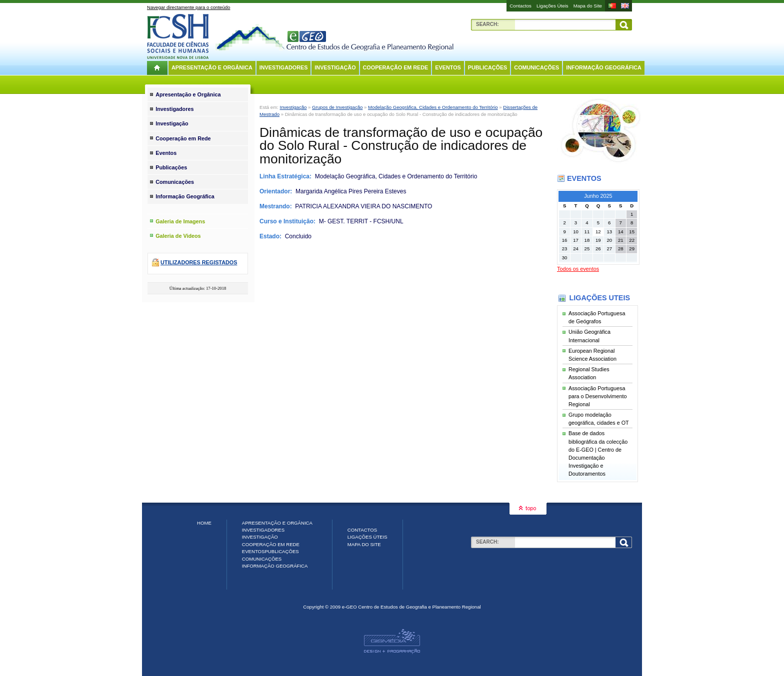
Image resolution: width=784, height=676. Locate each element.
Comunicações (536, 67)
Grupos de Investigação (337, 107)
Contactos (520, 6)
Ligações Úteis (552, 6)
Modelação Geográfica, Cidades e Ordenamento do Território (433, 107)
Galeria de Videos (178, 236)
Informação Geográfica (604, 67)
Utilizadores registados (199, 262)
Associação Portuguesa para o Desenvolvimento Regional (597, 396)
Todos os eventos (578, 269)
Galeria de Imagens (180, 221)
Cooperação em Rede (396, 67)
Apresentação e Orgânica (212, 67)
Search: (487, 24)
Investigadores (284, 67)
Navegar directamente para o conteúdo (188, 7)
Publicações (488, 67)
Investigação (335, 67)
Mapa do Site (588, 6)
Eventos (448, 67)
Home (204, 523)
